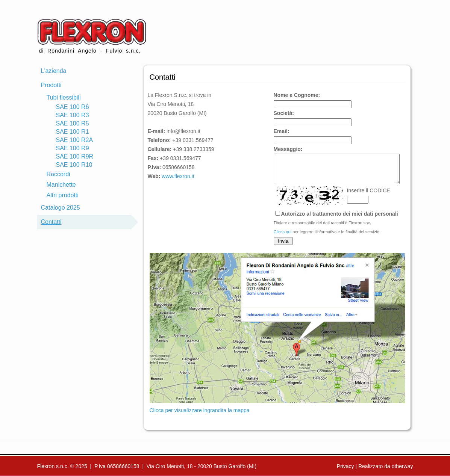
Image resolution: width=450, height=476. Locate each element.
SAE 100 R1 (73, 132)
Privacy (345, 466)
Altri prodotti (63, 195)
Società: (284, 113)
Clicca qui (283, 237)
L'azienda (54, 71)
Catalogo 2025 (61, 208)
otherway (402, 466)
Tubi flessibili (64, 97)
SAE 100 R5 (73, 123)
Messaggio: (288, 149)
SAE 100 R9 (73, 148)
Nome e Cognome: (297, 95)
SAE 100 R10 (74, 165)
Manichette (61, 185)
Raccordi (58, 174)
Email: (282, 131)
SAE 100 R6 (73, 107)
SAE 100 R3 (73, 115)
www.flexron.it (178, 176)
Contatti (51, 222)
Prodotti (51, 85)
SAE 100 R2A (75, 140)
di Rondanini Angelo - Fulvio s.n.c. (92, 36)
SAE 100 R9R (75, 156)
